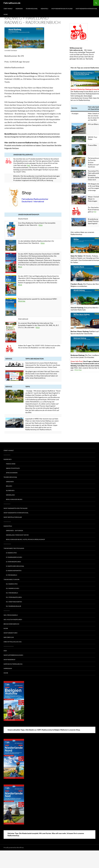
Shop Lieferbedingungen (13, 655)
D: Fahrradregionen (14, 557)
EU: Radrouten (12, 584)
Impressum (8, 668)
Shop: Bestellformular (13, 517)
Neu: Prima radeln (11, 615)
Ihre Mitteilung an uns (13, 642)
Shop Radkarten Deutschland (62, 9)
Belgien (9, 486)
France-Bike (11, 464)
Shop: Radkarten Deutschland (16, 508)
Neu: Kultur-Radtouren (13, 619)
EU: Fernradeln (12, 593)
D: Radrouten (11, 553)
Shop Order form (10, 633)
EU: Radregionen (13, 588)
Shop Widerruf (10, 660)
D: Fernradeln (12, 575)
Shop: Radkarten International (16, 513)
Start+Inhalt (8, 9)
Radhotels (45, 9)
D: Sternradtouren (13, 562)
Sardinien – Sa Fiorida (14, 531)
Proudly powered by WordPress (14, 847)
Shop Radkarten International (86, 9)
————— (7, 611)
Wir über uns (9, 637)
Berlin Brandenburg (14, 499)
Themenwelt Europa (11, 579)
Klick (41, 225)
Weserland (10, 495)
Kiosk (6, 628)
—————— (7, 522)
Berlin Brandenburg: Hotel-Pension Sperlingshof (26, 539)
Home (6, 14)
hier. (29, 165)
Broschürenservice (11, 624)
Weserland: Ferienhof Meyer (17, 535)
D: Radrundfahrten (14, 571)
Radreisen (19, 9)
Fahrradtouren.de (12, 3)
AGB (5, 651)
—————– (7, 455)
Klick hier (22, 301)
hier (95, 212)
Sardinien (10, 482)
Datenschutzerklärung (13, 664)
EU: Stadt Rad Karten (14, 602)
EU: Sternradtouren (14, 597)
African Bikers (12, 473)
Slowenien (10, 490)
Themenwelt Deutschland (14, 548)
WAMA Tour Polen (13, 468)
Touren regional (32, 9)
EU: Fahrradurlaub (14, 606)
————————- (9, 646)
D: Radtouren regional (15, 566)
